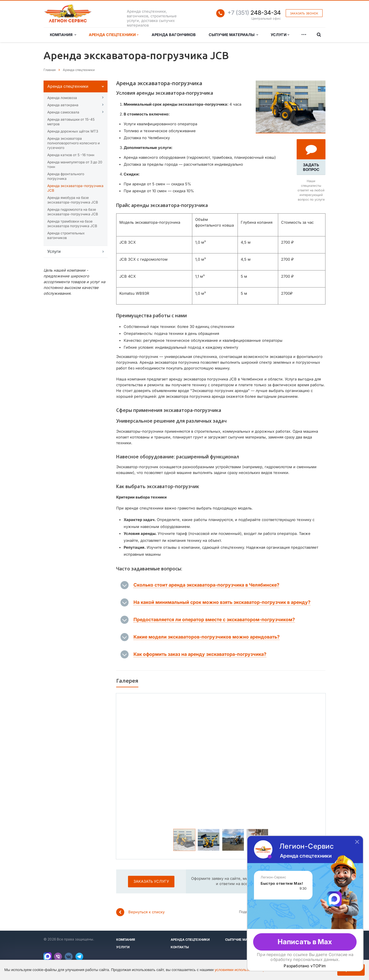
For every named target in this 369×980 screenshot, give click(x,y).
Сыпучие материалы (233, 35)
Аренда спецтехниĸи (68, 86)
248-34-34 (254, 13)
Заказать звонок (304, 13)
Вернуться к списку (140, 912)
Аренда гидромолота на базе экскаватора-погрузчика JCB (73, 212)
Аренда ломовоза (62, 98)
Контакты (180, 947)
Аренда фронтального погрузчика (66, 176)
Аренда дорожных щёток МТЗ (73, 131)
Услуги (280, 35)
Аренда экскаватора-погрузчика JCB (75, 188)
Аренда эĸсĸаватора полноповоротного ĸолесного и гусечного (74, 143)
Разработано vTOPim (305, 966)
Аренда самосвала (63, 112)
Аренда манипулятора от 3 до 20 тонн (75, 164)
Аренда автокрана (63, 105)
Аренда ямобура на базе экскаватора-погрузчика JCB (73, 200)
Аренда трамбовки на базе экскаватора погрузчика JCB (72, 224)
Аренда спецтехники (114, 35)
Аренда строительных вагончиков (66, 235)
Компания (63, 35)
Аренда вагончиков (174, 35)
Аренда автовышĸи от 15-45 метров (71, 122)
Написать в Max (305, 942)
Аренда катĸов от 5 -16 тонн (71, 155)
